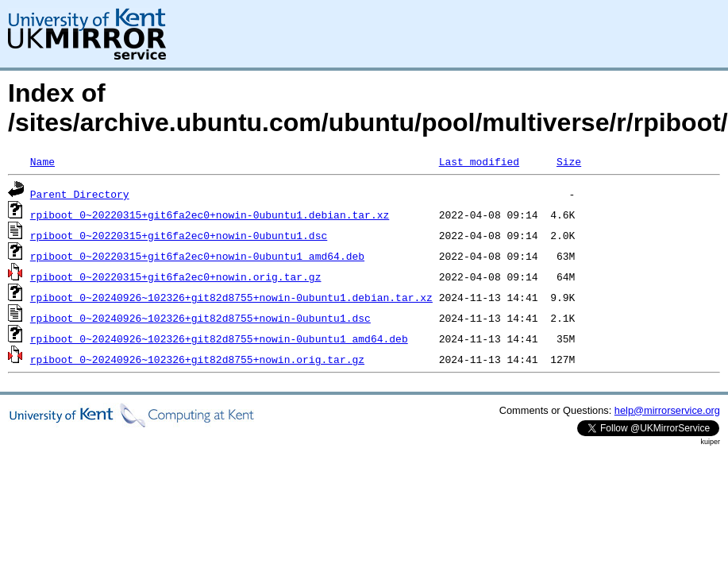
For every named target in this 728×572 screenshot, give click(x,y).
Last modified (479, 161)
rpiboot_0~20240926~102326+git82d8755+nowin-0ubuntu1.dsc (200, 318)
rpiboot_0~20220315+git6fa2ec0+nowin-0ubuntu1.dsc (179, 235)
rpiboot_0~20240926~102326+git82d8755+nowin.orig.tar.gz (197, 359)
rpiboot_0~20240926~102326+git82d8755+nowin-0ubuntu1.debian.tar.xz (231, 297)
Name (42, 161)
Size (569, 161)
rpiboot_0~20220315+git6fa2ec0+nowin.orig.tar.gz (176, 276)
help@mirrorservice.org (667, 410)
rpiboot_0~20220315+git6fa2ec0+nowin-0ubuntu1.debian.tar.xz (210, 214)
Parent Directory (80, 194)
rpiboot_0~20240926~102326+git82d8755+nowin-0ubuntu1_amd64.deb (219, 338)
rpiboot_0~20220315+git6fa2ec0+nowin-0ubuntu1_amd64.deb (197, 256)
